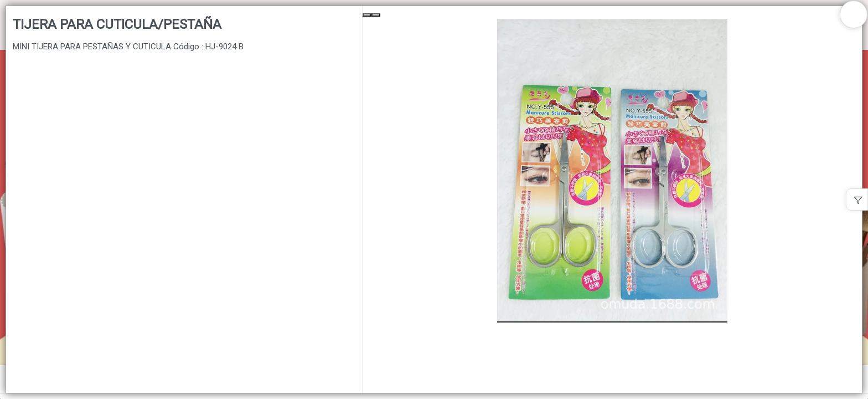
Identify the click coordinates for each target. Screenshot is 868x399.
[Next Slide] (376, 15)
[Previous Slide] (367, 15)
